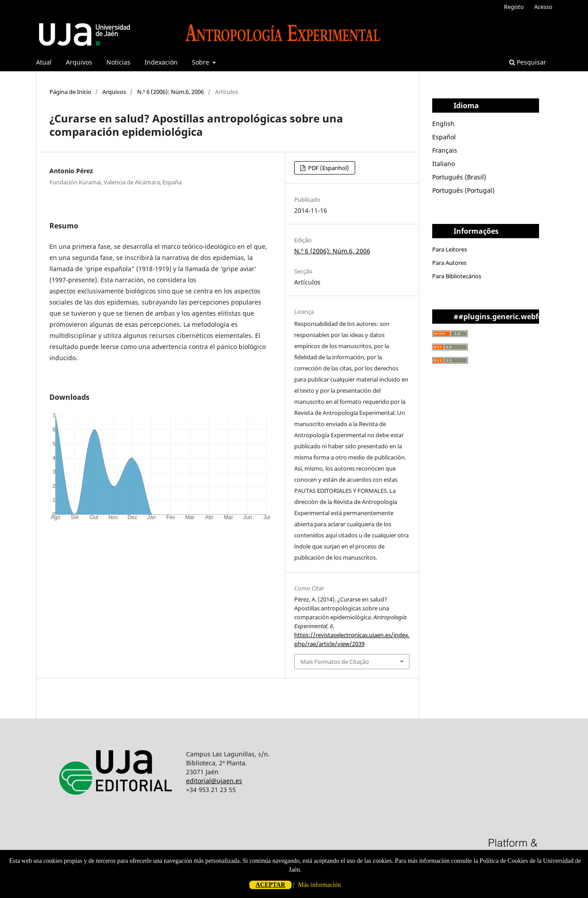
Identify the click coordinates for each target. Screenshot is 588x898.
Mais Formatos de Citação (335, 662)
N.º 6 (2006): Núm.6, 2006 (170, 92)
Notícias (118, 62)
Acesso (543, 7)
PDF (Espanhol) (328, 168)
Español (444, 137)
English (443, 124)
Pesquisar (528, 62)
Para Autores (449, 263)
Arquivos (79, 62)
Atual (44, 62)
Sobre (201, 62)
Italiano (444, 164)
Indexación (161, 62)
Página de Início (70, 92)
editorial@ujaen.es (214, 781)
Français (445, 150)
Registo (514, 7)
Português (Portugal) (463, 190)
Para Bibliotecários (457, 276)
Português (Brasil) (459, 177)
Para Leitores (450, 249)
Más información (320, 885)
